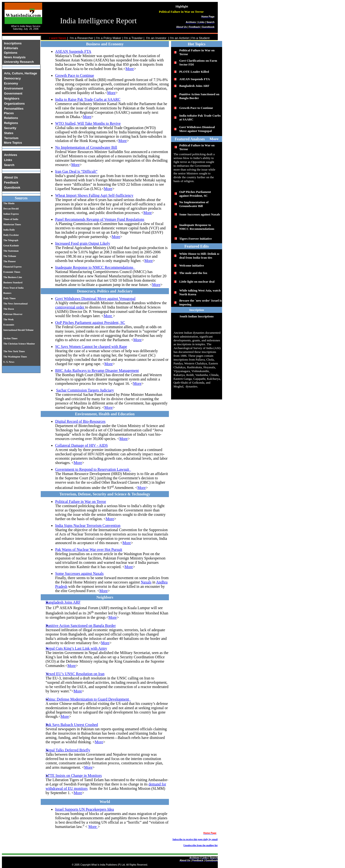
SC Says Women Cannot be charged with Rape (91, 347)
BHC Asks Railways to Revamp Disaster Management (97, 371)
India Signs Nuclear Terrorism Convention (88, 526)
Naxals (146, 582)
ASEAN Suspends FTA (73, 51)
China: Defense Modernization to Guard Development (88, 699)
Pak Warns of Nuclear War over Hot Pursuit (89, 550)
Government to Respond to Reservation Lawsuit (93, 469)
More (130, 69)
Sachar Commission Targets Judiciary (85, 390)
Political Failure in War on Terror (81, 502)
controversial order (70, 307)
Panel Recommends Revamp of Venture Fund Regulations (100, 219)
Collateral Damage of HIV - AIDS (81, 445)
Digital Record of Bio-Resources (80, 421)
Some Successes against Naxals (79, 574)
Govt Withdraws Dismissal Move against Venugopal (95, 299)
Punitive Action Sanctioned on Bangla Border (81, 626)
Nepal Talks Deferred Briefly (68, 750)
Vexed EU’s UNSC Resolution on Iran (75, 674)
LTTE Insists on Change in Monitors (74, 776)
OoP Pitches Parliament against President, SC (90, 323)
